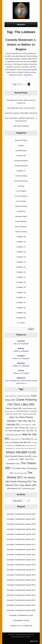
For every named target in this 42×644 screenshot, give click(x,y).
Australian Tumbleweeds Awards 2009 (21, 529)
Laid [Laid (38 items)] (30, 431)
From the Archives (21, 181)
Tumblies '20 (21, 292)
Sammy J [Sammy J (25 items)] (20, 448)
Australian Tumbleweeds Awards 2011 (21, 539)
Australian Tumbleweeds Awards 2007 (21, 519)
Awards (21, 145)
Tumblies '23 (21, 308)
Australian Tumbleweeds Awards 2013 (21, 549)
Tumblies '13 (21, 257)
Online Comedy (21, 206)
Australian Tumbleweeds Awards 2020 (21, 585)
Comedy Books (21, 150)
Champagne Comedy (21, 620)
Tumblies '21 (21, 297)
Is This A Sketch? (21, 196)
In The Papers (21, 191)
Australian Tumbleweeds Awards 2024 (21, 605)
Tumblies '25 (21, 318)
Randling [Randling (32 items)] (20, 445)
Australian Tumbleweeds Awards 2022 (21, 595)
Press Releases (21, 227)
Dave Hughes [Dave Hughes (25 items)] (10, 411)
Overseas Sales (21, 216)
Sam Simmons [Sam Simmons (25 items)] (30, 448)
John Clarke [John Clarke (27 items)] (26, 425)
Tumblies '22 (21, 302)
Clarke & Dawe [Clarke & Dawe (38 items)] (13, 408)
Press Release (21, 221)
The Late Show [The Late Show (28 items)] (20, 473)
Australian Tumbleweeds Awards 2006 (21, 514)
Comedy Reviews (21, 166)
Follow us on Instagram (21, 358)
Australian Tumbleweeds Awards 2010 (21, 534)
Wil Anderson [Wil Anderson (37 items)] (14, 488)
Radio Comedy (21, 232)
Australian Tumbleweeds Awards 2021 (21, 590)
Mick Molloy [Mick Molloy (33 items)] (27, 439)
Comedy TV (21, 171)
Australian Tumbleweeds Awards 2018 (21, 575)
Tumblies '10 (21, 242)
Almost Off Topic (21, 140)
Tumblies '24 (21, 313)
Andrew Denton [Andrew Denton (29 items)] (23, 396)
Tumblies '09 (21, 237)
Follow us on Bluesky (21, 351)
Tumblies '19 (21, 287)
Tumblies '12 (21, 252)
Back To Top (34, 641)
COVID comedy (21, 176)
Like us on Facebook (21, 344)
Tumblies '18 (21, 282)
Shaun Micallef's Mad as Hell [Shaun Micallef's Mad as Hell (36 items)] (18, 456)
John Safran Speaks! (21, 126)
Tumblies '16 (21, 272)
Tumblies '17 (21, 277)
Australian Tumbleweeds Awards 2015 (21, 560)
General (21, 186)
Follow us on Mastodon (21, 366)
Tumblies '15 (21, 267)
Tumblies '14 (21, 262)
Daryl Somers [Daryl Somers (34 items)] (29, 408)
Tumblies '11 (21, 247)
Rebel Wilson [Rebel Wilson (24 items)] (31, 446)
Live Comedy (21, 201)
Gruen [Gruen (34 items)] (17, 414)
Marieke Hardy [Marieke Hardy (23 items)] (15, 439)
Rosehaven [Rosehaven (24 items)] (10, 448)
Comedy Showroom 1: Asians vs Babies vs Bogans (21, 44)
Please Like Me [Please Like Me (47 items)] (22, 442)
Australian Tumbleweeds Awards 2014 (21, 554)
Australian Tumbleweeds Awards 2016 (21, 565)
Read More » (28, 75)
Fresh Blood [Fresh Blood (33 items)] (22, 411)
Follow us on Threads (21, 373)
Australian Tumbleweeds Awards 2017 (21, 570)
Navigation (21, 24)
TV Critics (21, 323)
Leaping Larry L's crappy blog (21, 625)
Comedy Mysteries (21, 161)
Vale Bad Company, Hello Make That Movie (21, 113)
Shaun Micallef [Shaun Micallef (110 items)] (21, 452)
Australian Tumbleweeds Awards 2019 (21, 580)
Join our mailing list (12, 381)
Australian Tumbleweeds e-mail (21, 615)
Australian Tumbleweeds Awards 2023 (21, 600)
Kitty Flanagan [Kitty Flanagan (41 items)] (17, 431)
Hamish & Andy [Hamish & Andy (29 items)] (29, 414)
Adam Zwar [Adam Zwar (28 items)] (10, 396)
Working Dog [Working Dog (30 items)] (28, 489)
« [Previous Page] (23, 84)
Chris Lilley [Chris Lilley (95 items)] (24, 404)
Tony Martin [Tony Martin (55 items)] (28, 485)
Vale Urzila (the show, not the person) (21, 108)
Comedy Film (21, 156)
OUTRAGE (21, 211)
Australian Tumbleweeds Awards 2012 (21, 544)
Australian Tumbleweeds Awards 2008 (21, 524)
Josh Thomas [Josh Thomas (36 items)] (21, 428)
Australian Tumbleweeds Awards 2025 (21, 610)
